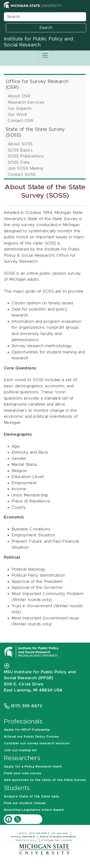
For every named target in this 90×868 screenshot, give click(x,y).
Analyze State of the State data (31, 796)
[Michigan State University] (45, 849)
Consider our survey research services (37, 743)
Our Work (18, 114)
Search (46, 28)
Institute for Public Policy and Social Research (39, 42)
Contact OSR (21, 121)
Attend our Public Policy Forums (31, 737)
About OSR (19, 96)
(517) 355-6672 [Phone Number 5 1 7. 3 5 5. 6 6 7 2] (27, 706)
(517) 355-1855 (38, 833)
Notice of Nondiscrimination (58, 837)
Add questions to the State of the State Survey (45, 780)
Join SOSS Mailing (25, 168)
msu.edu (63, 833)
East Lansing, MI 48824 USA (34, 690)
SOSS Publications (26, 156)
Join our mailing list (20, 750)
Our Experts (20, 108)
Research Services (26, 102)
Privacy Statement (24, 837)
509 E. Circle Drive (24, 684)
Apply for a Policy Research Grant (33, 767)
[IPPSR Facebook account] (9, 819)
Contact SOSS (22, 175)
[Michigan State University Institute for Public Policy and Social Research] (32, 651)
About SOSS (20, 144)
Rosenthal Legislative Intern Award (34, 810)
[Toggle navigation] (45, 55)
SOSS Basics (20, 150)
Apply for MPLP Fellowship (27, 730)
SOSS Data (18, 162)
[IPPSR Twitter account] (18, 819)
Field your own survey (23, 773)
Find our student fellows (25, 803)
